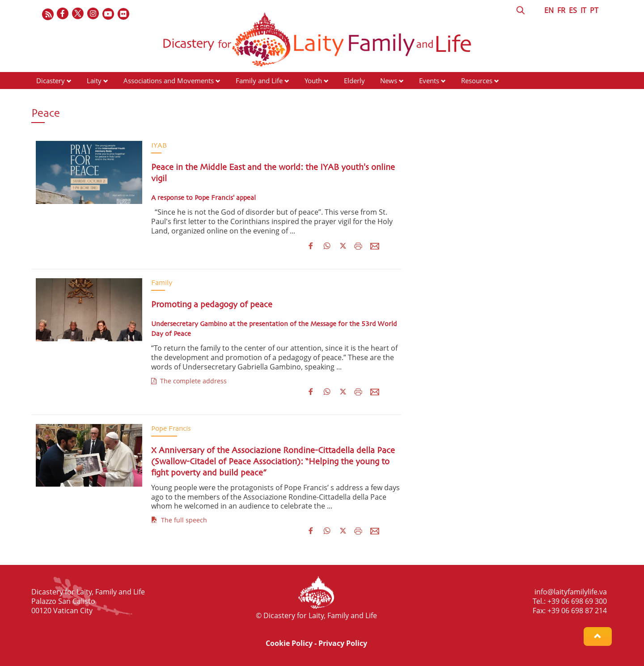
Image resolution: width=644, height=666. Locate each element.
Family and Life (259, 81)
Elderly (354, 81)
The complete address (189, 381)
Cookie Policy (289, 643)
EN (549, 10)
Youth (313, 81)
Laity (94, 81)
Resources (477, 81)
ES (573, 10)
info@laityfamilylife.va (571, 592)
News (389, 81)
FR (561, 10)
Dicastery (51, 81)
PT (594, 10)
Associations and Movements (169, 81)
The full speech (179, 520)
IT (583, 10)
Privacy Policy (343, 643)
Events (429, 81)
